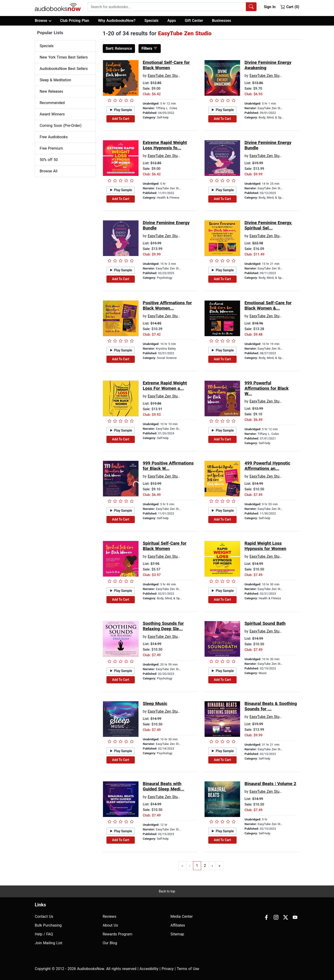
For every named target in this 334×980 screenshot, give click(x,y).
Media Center (182, 916)
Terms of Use (188, 969)
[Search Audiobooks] (251, 7)
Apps (172, 21)
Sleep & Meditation (55, 80)
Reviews (110, 916)
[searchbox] (167, 7)
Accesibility (149, 969)
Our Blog (110, 943)
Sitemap (177, 934)
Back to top (167, 891)
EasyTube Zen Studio (165, 76)
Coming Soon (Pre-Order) (61, 126)
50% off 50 (49, 160)
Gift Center (194, 21)
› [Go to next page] (212, 866)
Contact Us (44, 916)
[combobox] (172, 7)
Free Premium (51, 148)
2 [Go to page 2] (205, 866)
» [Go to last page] (220, 866)
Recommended (52, 103)
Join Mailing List (49, 943)
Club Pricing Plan (75, 21)
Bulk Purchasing (48, 925)
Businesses (222, 21)
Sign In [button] (270, 7)
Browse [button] (43, 21)
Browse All (48, 171)
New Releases (51, 91)
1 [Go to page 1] (197, 866)
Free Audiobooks (54, 137)
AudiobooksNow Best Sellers (64, 69)
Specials (151, 21)
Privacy (168, 969)
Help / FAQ (44, 934)
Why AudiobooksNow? (117, 21)
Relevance (119, 48)
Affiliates (178, 925)
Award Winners (52, 114)
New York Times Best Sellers (64, 57)
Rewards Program (118, 934)
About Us (110, 925)
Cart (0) (290, 7)
